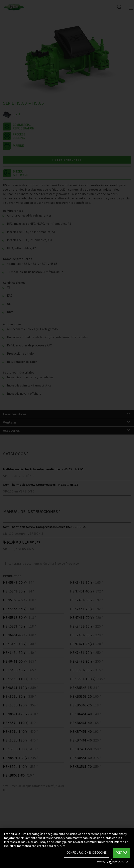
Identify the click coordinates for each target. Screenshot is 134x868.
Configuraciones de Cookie (86, 853)
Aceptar (122, 853)
